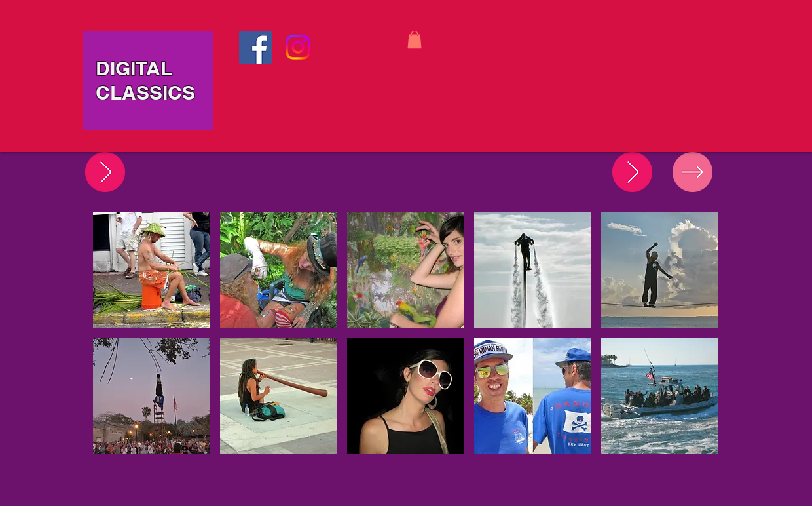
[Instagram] (298, 47)
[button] (415, 39)
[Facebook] (255, 47)
